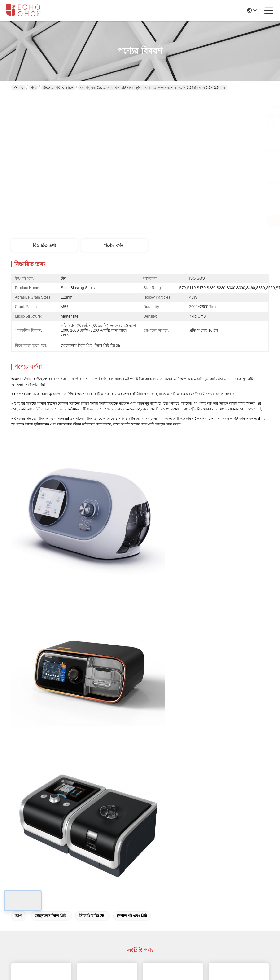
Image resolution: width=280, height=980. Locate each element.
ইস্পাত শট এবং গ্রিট (132, 916)
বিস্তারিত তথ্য (44, 245)
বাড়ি (19, 88)
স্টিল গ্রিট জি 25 (92, 916)
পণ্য (33, 88)
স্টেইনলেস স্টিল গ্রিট (50, 916)
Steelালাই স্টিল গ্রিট (58, 88)
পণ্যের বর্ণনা (114, 245)
